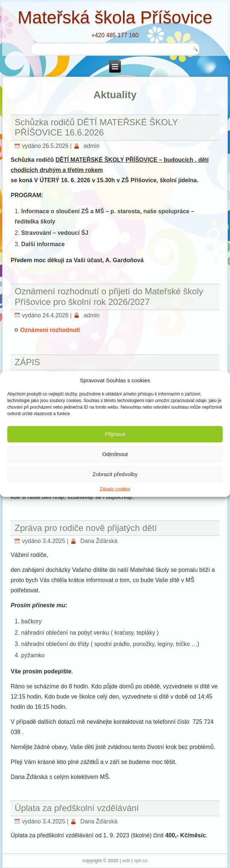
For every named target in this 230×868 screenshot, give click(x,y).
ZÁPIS (27, 362)
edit (126, 861)
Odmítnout (115, 454)
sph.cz (141, 861)
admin (92, 146)
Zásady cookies (115, 489)
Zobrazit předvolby (115, 474)
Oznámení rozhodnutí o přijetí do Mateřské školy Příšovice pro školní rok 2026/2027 (109, 297)
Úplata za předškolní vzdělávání (77, 808)
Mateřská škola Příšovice (115, 17)
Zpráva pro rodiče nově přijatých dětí (86, 528)
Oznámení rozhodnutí (50, 330)
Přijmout (115, 434)
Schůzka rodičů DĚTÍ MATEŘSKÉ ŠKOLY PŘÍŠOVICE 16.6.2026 (96, 127)
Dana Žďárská (99, 541)
